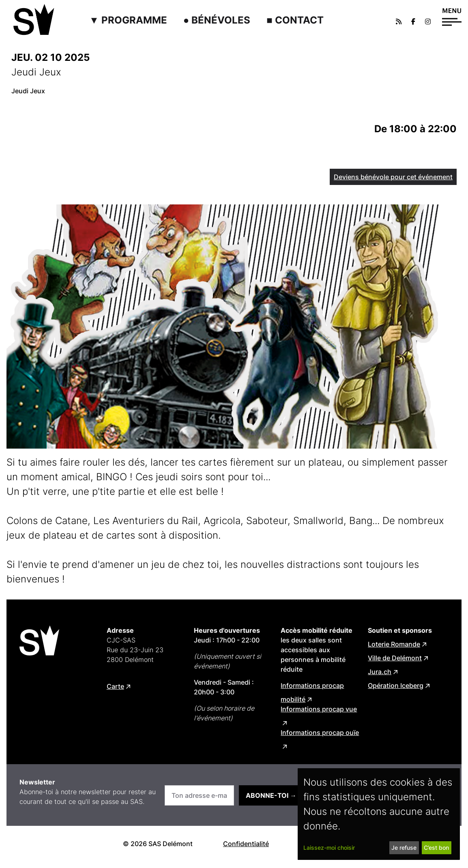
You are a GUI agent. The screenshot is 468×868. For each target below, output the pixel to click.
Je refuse (404, 848)
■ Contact (295, 20)
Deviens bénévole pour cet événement (393, 177)
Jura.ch (380, 672)
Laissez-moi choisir (329, 848)
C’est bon (436, 848)
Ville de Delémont (395, 658)
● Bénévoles (217, 20)
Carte (115, 686)
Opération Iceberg (396, 685)
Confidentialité (246, 844)
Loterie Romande (394, 644)
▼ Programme (128, 20)
